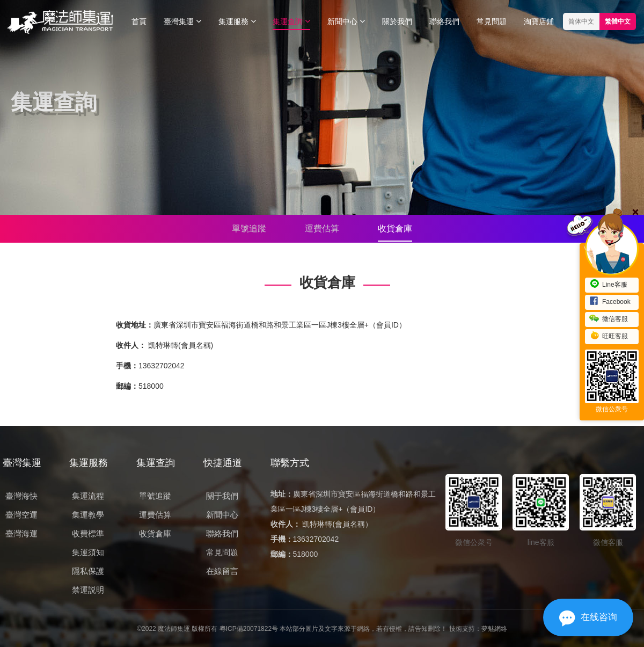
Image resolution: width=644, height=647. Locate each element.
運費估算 (322, 228)
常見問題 (492, 21)
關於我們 (397, 21)
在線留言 (222, 571)
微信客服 (609, 319)
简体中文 (581, 21)
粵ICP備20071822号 (249, 629)
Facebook (610, 302)
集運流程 (88, 496)
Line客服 (608, 285)
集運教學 (88, 515)
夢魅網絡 (494, 629)
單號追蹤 (249, 228)
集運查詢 (291, 21)
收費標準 (88, 533)
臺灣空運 (21, 515)
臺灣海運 (21, 533)
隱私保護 (88, 571)
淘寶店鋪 (539, 21)
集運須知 (88, 552)
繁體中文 (618, 21)
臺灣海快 (21, 496)
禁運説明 (88, 590)
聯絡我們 (444, 21)
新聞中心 (346, 21)
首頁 (139, 21)
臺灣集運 (182, 21)
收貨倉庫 (395, 228)
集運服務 (237, 21)
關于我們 (222, 496)
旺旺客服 (609, 336)
